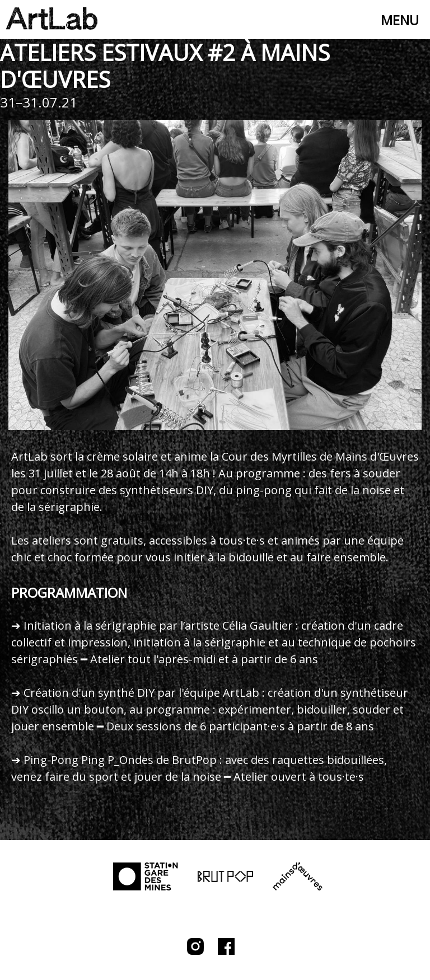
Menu (400, 20)
